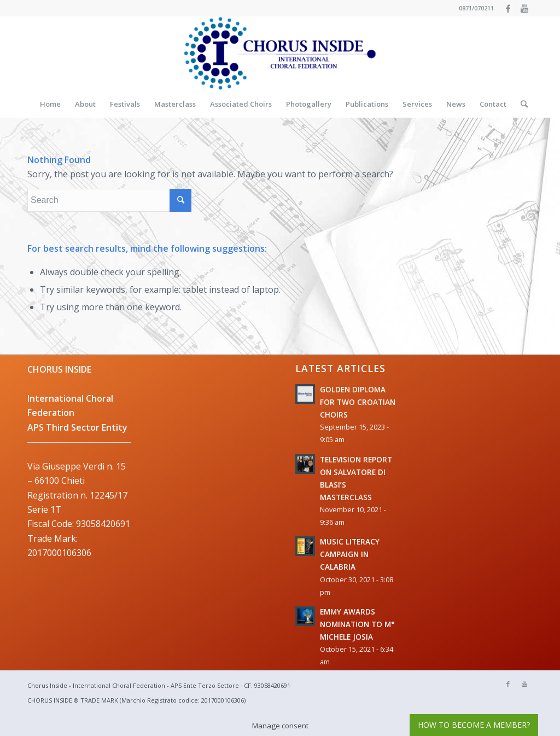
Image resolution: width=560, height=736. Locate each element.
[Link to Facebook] (508, 8)
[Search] (521, 104)
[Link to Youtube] (524, 8)
